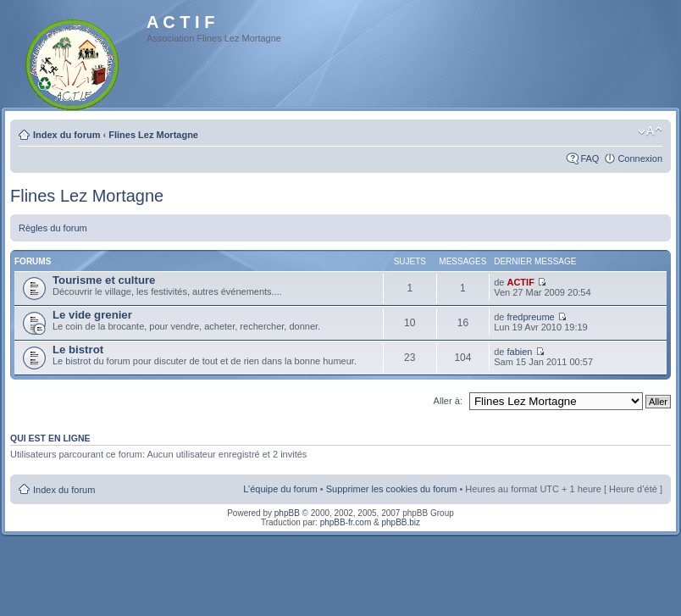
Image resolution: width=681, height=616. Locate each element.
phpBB (287, 513)
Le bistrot (78, 350)
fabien (519, 352)
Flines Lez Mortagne (153, 135)
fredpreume (530, 317)
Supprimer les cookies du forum (392, 489)
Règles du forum (53, 228)
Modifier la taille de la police (650, 131)
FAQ (590, 158)
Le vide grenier (92, 315)
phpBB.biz (401, 522)
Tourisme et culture (104, 280)
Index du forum (66, 135)
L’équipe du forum (280, 489)
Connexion (640, 158)
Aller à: (448, 401)
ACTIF (520, 282)
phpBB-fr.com (346, 522)
